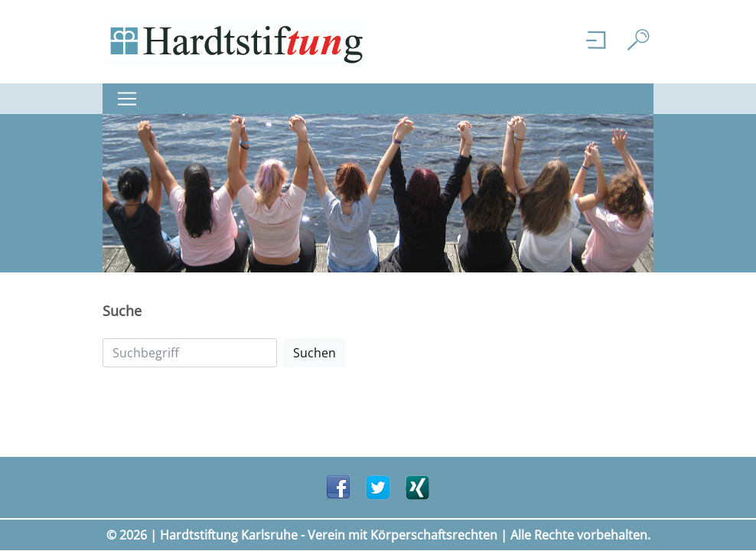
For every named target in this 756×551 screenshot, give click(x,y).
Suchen (314, 353)
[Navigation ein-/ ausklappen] (132, 99)
